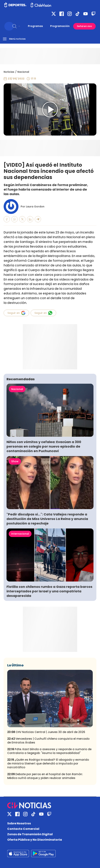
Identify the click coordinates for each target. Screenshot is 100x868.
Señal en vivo (84, 26)
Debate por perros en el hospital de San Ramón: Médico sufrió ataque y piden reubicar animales (45, 776)
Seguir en (16, 313)
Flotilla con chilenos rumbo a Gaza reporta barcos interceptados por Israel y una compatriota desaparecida (49, 591)
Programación (60, 26)
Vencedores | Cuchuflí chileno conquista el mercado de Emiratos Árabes (48, 741)
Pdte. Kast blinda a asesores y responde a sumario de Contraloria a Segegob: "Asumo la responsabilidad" (49, 751)
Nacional (23, 72)
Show (15, 461)
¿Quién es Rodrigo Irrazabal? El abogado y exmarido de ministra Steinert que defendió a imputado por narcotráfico (48, 763)
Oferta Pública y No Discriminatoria (35, 840)
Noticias (9, 72)
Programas (35, 26)
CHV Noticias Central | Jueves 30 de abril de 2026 (46, 732)
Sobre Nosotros (19, 823)
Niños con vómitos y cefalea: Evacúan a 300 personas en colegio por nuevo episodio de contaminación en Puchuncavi (44, 446)
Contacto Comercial (23, 829)
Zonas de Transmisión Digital (30, 834)
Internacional (20, 534)
